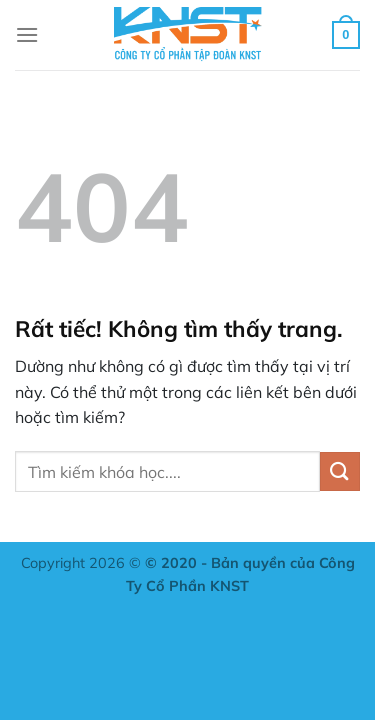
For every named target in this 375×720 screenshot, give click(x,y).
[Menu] (27, 34)
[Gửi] (340, 471)
